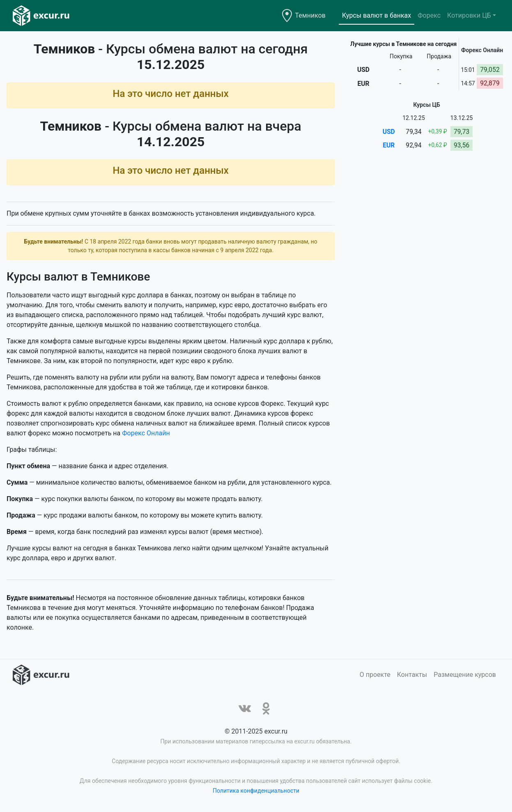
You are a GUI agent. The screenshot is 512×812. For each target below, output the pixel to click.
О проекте (375, 675)
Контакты (412, 675)
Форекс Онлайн (146, 433)
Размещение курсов (465, 675)
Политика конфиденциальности (256, 791)
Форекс (429, 15)
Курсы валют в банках (377, 15)
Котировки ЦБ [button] (469, 15)
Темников (310, 15)
